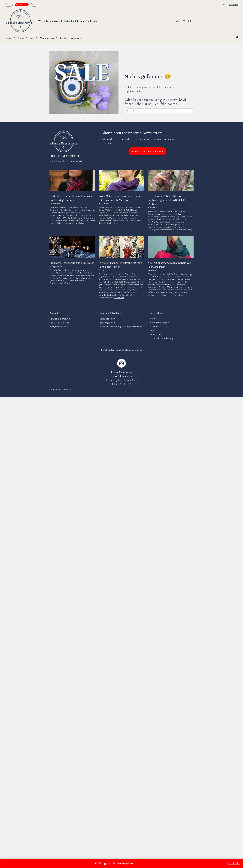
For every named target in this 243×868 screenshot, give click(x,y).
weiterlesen (119, 297)
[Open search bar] (237, 37)
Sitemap (154, 326)
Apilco (23, 38)
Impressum (155, 334)
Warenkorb (76, 38)
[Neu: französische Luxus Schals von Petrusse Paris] (171, 249)
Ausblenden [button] (234, 863)
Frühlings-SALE (105, 863)
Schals (11, 38)
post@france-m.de (59, 326)
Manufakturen (49, 38)
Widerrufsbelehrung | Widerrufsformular (121, 326)
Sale (34, 38)
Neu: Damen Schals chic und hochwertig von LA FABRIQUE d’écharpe (166, 200)
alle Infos (137, 350)
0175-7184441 (233, 5)
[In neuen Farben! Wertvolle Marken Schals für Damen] (121, 255)
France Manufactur (67, 156)
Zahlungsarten (108, 322)
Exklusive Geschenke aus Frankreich (72, 263)
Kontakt (9, 5)
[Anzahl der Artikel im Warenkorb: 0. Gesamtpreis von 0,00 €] (188, 21)
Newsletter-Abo (22, 5)
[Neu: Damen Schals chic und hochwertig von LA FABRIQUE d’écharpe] (171, 182)
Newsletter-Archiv (159, 322)
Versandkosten (108, 318)
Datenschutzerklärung (161, 338)
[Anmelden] (178, 21)
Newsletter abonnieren (148, 151)
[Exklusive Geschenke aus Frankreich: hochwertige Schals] (72, 185)
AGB (152, 330)
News (34, 5)
